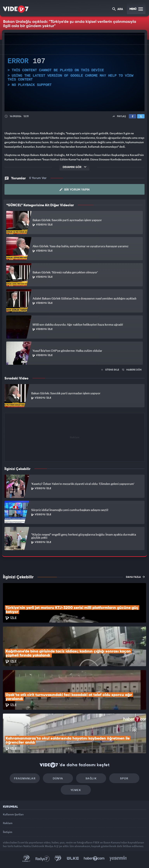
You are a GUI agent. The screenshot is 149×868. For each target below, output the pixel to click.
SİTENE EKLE (110, 370)
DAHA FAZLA (135, 577)
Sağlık (91, 778)
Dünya (58, 778)
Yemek (76, 790)
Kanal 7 (26, 859)
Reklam (8, 823)
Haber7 (94, 859)
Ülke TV (73, 859)
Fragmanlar (25, 778)
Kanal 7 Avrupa (58, 859)
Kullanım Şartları (13, 814)
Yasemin (118, 859)
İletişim (8, 832)
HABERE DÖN (132, 370)
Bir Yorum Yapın (75, 190)
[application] (74, 72)
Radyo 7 (42, 859)
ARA (118, 9)
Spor (124, 778)
